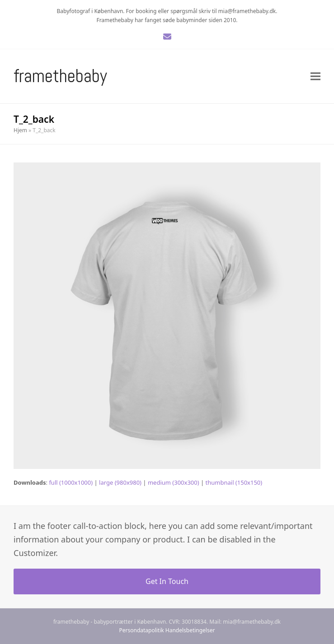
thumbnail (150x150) (234, 482)
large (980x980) (120, 482)
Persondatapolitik (142, 630)
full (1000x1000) (71, 482)
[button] (315, 76)
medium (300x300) (174, 482)
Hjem (20, 130)
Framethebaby (60, 76)
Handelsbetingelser (190, 630)
